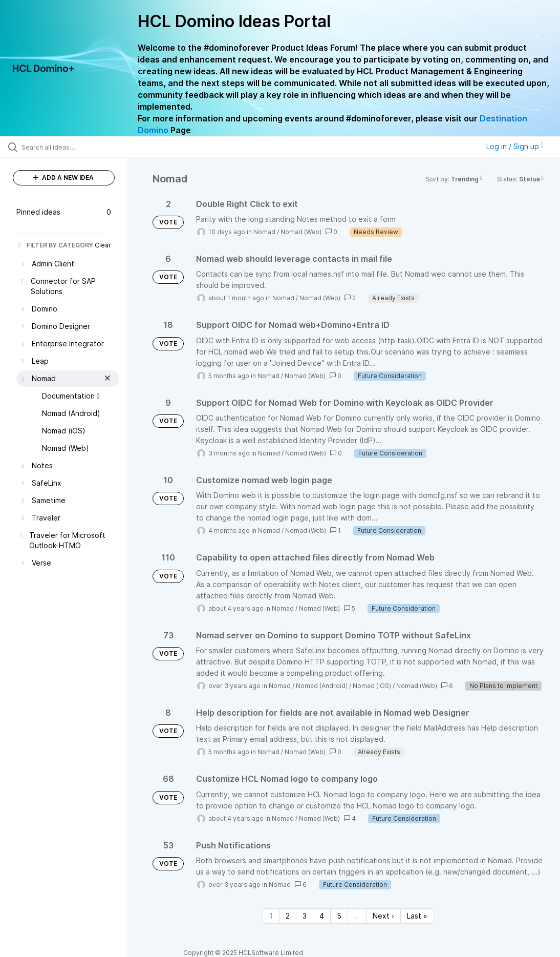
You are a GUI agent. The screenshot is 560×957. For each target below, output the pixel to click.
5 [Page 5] (339, 916)
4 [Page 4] (322, 916)
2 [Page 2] (288, 916)
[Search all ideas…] (69, 147)
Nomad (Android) (322, 686)
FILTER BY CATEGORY (55, 245)
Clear (103, 245)
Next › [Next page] (383, 916)
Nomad (264, 232)
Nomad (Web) (301, 232)
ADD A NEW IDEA (63, 178)
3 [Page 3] (305, 916)
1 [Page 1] (271, 916)
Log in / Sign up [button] (515, 146)
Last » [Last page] (417, 916)
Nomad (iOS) (372, 686)
